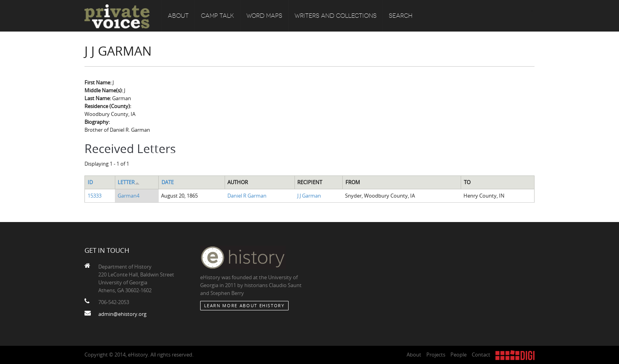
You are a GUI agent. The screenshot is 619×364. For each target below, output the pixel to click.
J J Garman (309, 196)
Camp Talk (218, 16)
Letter (129, 182)
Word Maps (264, 16)
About (178, 16)
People (459, 355)
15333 (95, 196)
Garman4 (128, 196)
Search (401, 16)
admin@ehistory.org (122, 314)
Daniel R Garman (247, 196)
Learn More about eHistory (244, 305)
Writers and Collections (336, 16)
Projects (436, 355)
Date (168, 182)
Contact (481, 355)
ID (90, 182)
